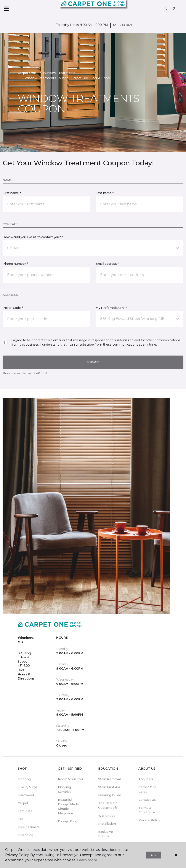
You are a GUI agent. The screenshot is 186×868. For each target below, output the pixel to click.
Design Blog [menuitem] (68, 821)
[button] (165, 9)
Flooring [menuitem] (24, 779)
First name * (12, 193)
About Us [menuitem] (146, 779)
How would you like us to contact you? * (33, 237)
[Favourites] (173, 9)
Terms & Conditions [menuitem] (147, 810)
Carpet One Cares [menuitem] (148, 789)
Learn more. (87, 860)
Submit (93, 362)
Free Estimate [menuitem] (29, 827)
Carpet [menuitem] (23, 803)
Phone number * (15, 264)
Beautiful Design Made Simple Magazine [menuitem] (68, 807)
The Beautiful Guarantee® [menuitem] (109, 805)
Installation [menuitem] (107, 824)
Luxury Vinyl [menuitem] (27, 787)
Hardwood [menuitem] (26, 795)
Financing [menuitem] (26, 835)
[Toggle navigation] (6, 9)
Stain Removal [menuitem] (109, 779)
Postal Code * (13, 308)
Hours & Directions (26, 677)
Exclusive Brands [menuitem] (106, 834)
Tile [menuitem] (21, 819)
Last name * (105, 193)
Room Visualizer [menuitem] (71, 779)
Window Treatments (59, 73)
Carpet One (27, 73)
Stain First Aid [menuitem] (109, 787)
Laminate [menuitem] (25, 811)
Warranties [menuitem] (107, 816)
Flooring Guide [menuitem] (110, 795)
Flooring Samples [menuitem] (65, 789)
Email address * (107, 264)
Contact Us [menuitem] (147, 800)
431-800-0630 (123, 25)
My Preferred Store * (111, 308)
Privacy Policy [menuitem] (149, 820)
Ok (153, 855)
